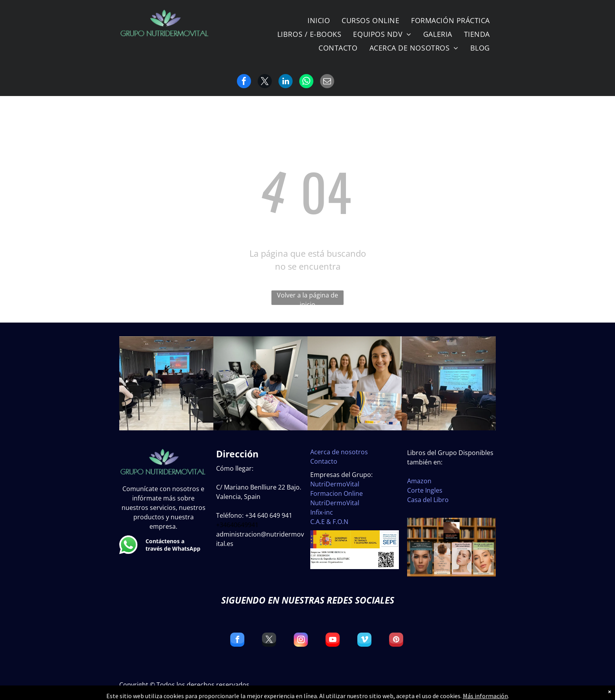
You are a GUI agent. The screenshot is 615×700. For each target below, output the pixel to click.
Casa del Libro (428, 500)
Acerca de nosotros (339, 452)
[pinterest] (396, 641)
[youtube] (333, 641)
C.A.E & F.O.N (329, 522)
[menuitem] (319, 21)
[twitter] (269, 641)
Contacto (324, 461)
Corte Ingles (425, 490)
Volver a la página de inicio (307, 298)
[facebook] (237, 641)
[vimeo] (364, 641)
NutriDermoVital (335, 484)
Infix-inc (322, 512)
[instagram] (301, 641)
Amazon (419, 481)
